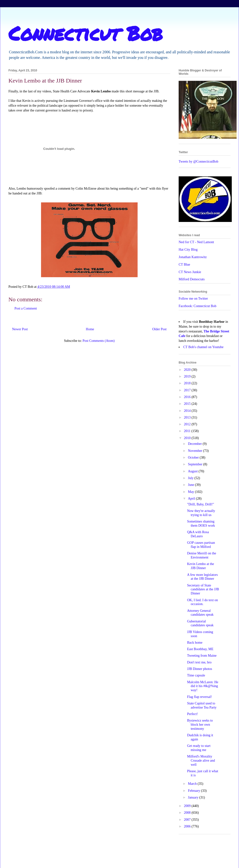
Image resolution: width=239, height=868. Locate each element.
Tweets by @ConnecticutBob (198, 162)
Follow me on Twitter (193, 299)
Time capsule (196, 675)
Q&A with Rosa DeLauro (198, 534)
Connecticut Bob (86, 33)
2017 (188, 390)
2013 (188, 417)
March (193, 784)
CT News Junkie (190, 272)
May (191, 492)
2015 (188, 404)
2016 (188, 397)
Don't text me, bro (199, 662)
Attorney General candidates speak (200, 613)
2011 (188, 431)
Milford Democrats (192, 279)
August (193, 471)
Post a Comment (26, 308)
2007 (188, 820)
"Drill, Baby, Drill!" (201, 504)
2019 (188, 376)
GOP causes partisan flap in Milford (201, 545)
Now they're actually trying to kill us (201, 513)
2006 (188, 826)
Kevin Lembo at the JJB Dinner (201, 566)
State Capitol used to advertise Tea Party (202, 705)
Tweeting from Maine (202, 656)
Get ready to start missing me (199, 748)
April (192, 499)
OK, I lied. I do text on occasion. (203, 602)
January (193, 797)
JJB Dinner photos (200, 669)
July (191, 478)
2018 (188, 383)
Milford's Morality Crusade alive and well (201, 761)
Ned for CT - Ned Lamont (196, 242)
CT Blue (184, 265)
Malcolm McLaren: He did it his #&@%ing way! (203, 686)
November (195, 451)
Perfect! (192, 714)
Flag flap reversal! (200, 697)
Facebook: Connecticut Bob (197, 306)
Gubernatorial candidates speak (200, 623)
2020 (188, 370)
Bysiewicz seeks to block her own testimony (200, 725)
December (195, 444)
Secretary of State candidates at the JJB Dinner (203, 589)
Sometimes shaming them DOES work (201, 524)
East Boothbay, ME (200, 649)
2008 (188, 813)
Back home (195, 643)
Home (90, 329)
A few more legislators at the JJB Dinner (202, 577)
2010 (188, 438)
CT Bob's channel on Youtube (203, 347)
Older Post (160, 329)
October (194, 458)
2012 (188, 424)
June (191, 485)
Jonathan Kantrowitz (193, 257)
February (194, 791)
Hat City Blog (188, 250)
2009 (188, 806)
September (195, 464)
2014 (188, 411)
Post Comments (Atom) (99, 341)
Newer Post (20, 329)
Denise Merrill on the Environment (202, 555)
